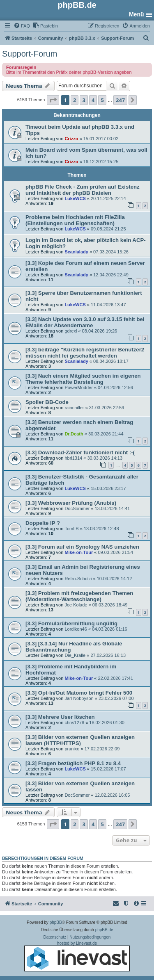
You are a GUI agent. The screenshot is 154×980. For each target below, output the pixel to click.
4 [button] (93, 100)
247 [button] (120, 100)
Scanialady (76, 252)
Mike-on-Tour (79, 552)
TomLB (71, 529)
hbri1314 (73, 458)
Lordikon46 (76, 629)
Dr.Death (74, 434)
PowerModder (78, 387)
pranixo (72, 749)
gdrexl (71, 331)
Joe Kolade (76, 605)
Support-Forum (30, 54)
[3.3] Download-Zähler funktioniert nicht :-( (80, 452)
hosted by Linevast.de (77, 956)
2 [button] (75, 100)
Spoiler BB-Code (47, 402)
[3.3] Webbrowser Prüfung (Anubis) (71, 503)
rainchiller (74, 408)
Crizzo (71, 139)
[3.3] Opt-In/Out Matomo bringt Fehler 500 (79, 693)
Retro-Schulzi (78, 579)
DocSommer (77, 508)
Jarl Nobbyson (79, 698)
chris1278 (74, 722)
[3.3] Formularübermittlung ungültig (71, 623)
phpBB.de (104, 930)
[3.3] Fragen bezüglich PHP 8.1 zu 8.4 (73, 763)
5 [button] (102, 100)
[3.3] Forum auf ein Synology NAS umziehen (82, 547)
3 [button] (84, 100)
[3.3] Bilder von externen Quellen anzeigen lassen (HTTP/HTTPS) (80, 740)
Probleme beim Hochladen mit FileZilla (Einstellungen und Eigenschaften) (75, 220)
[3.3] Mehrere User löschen (60, 717)
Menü (137, 14)
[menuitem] (22, 26)
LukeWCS (75, 198)
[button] (53, 100)
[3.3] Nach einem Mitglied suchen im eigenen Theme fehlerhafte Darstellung (83, 379)
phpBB (56, 922)
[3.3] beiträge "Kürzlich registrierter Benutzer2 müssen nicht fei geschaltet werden (85, 353)
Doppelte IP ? (43, 523)
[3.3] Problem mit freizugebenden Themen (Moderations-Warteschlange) (79, 596)
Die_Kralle (75, 655)
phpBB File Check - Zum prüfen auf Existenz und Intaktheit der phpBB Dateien (83, 190)
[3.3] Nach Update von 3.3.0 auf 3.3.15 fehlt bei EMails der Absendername (85, 322)
